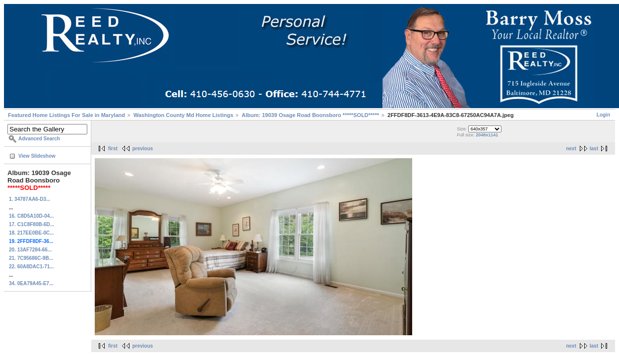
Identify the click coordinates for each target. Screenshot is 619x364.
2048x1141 (487, 135)
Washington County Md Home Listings (183, 115)
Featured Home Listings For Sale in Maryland (66, 115)
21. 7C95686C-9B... (31, 258)
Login (603, 115)
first (113, 149)
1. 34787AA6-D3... (30, 199)
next (571, 149)
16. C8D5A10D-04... (31, 216)
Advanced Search (39, 139)
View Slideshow (37, 156)
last (594, 149)
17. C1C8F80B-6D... (31, 224)
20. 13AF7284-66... (30, 250)
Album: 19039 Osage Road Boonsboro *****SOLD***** (311, 115)
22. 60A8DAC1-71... (31, 267)
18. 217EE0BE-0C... (31, 233)
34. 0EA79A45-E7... (31, 283)
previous (143, 149)
